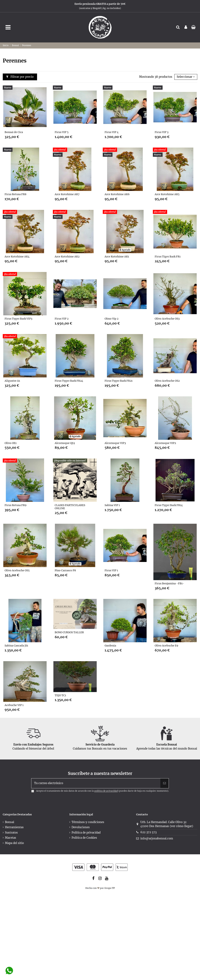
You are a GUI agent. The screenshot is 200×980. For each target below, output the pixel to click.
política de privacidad (106, 791)
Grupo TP (110, 888)
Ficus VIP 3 (162, 132)
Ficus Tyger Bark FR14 (169, 505)
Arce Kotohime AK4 (17, 257)
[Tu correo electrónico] (96, 783)
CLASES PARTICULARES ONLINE (70, 507)
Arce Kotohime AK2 (67, 257)
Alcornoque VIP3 (115, 443)
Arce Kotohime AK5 (167, 194)
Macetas (11, 838)
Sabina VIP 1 (112, 505)
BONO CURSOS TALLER (69, 632)
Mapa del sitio (14, 843)
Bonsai (10, 822)
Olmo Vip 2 (111, 319)
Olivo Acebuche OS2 (167, 381)
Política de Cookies (84, 838)
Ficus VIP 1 (111, 570)
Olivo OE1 (11, 443)
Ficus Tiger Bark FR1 (168, 257)
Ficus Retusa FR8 (16, 194)
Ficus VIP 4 (112, 132)
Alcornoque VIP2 (165, 443)
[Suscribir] (164, 783)
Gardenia (110, 646)
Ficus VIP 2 (62, 319)
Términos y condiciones (88, 822)
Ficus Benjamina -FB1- (169, 583)
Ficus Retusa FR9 (16, 505)
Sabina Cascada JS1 (16, 646)
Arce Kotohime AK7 (67, 194)
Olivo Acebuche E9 (166, 646)
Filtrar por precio (20, 77)
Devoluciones (81, 827)
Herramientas (14, 827)
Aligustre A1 (12, 381)
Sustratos (11, 833)
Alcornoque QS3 (65, 443)
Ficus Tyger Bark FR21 (119, 381)
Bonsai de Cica (14, 132)
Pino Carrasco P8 (65, 570)
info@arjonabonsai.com (157, 838)
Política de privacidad (86, 833)
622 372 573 (148, 832)
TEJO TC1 (60, 695)
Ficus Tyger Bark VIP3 (18, 319)
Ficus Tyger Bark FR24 (69, 381)
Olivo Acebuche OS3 (167, 319)
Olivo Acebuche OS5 (17, 570)
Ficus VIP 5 (62, 132)
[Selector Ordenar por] (186, 77)
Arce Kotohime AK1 (117, 257)
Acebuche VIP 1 (14, 705)
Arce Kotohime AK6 (117, 194)
